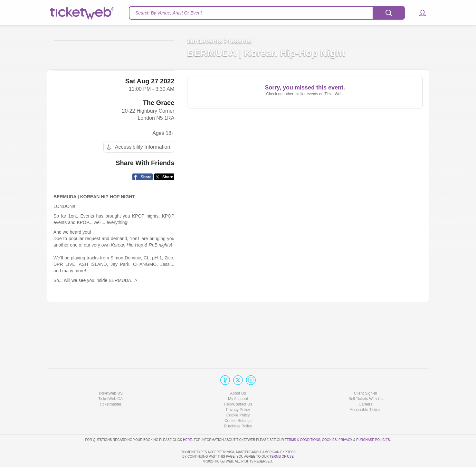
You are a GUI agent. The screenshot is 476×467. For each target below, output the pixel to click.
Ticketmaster (110, 386)
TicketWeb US (110, 375)
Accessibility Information (138, 193)
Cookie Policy (238, 397)
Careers (366, 386)
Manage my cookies (238, 402)
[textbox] (267, 13)
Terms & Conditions (302, 421)
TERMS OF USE (282, 457)
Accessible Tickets (366, 391)
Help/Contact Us (238, 386)
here (187, 421)
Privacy (345, 421)
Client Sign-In (366, 375)
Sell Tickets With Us (366, 380)
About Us (238, 375)
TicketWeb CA (110, 380)
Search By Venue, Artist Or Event (169, 13)
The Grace (159, 148)
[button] (419, 13)
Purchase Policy (238, 408)
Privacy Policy (238, 391)
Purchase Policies (373, 421)
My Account (238, 380)
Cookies (329, 421)
